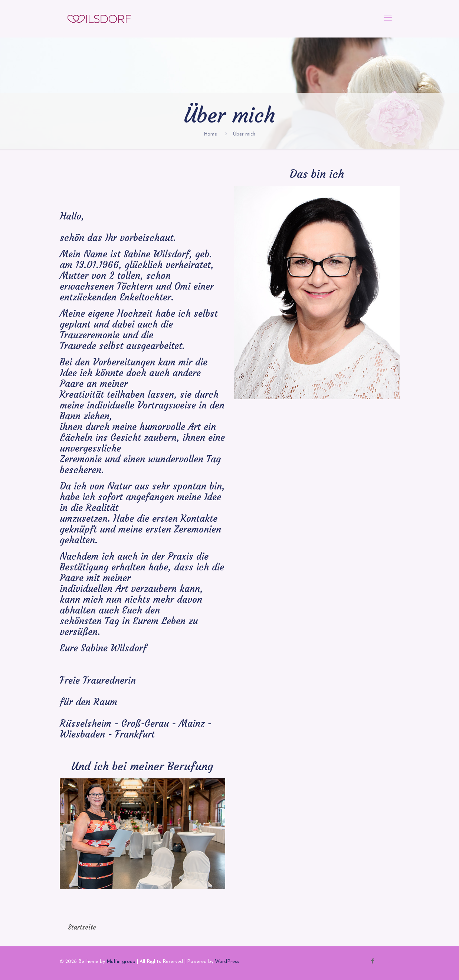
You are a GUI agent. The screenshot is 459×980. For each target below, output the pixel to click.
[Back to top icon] (392, 962)
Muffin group (121, 962)
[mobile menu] (388, 19)
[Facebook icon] (373, 962)
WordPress (227, 962)
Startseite (82, 927)
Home (210, 134)
